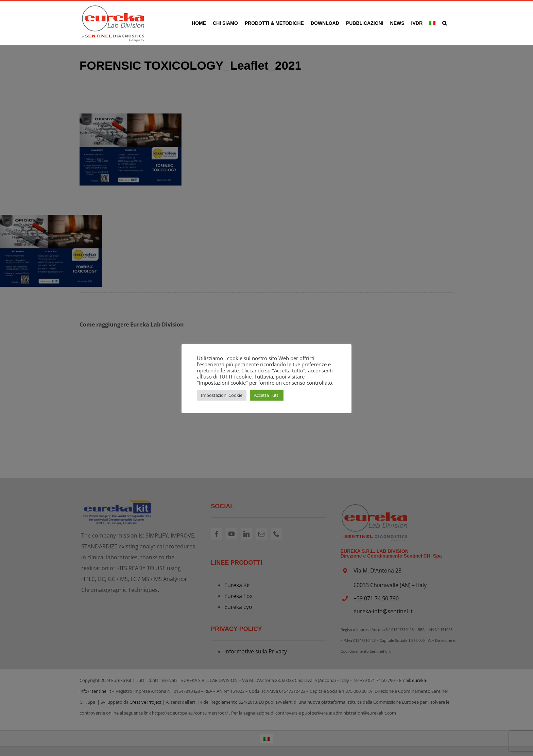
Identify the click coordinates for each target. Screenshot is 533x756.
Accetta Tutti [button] (267, 395)
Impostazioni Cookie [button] (222, 395)
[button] (444, 23)
